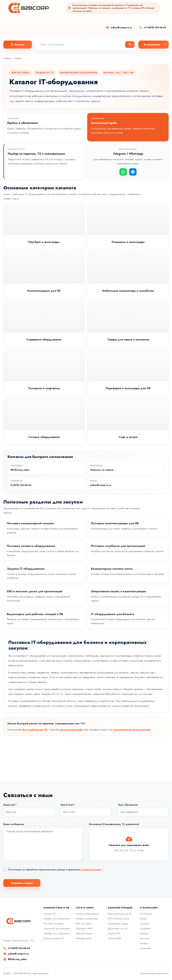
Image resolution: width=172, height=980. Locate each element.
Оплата (143, 919)
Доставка (144, 924)
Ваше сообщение (14, 824)
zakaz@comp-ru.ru (121, 27)
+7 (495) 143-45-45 (155, 27)
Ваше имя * (10, 805)
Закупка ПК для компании (57, 928)
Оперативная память (118, 924)
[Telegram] (133, 172)
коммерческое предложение (132, 730)
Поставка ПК (50, 914)
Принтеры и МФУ (84, 928)
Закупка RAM (114, 938)
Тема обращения (128, 805)
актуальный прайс (71, 730)
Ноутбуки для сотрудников (57, 934)
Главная (7, 58)
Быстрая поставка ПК (54, 938)
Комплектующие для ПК (120, 914)
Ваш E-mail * (68, 805)
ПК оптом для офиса (54, 924)
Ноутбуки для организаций (57, 919)
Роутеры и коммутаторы (87, 919)
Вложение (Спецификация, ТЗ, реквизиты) (114, 824)
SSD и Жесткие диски (119, 919)
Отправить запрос (22, 883)
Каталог (18, 58)
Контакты (144, 943)
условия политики (91, 870)
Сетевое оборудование (87, 914)
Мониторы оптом (84, 938)
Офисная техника (84, 934)
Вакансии (145, 938)
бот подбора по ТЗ (35, 730)
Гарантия (144, 934)
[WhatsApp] (123, 172)
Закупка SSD (114, 934)
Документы (145, 948)
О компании (146, 914)
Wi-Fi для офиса (84, 924)
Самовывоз (145, 928)
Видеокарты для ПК (118, 928)
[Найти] (130, 45)
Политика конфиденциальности (154, 973)
